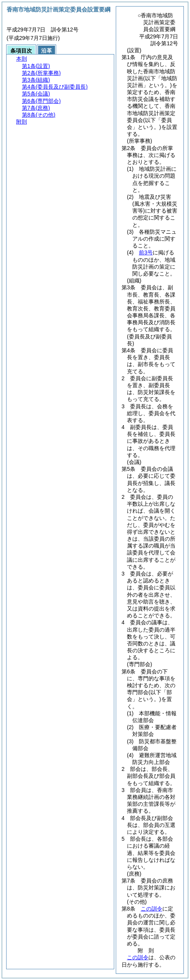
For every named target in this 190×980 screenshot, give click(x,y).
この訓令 (152, 909)
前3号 (146, 252)
